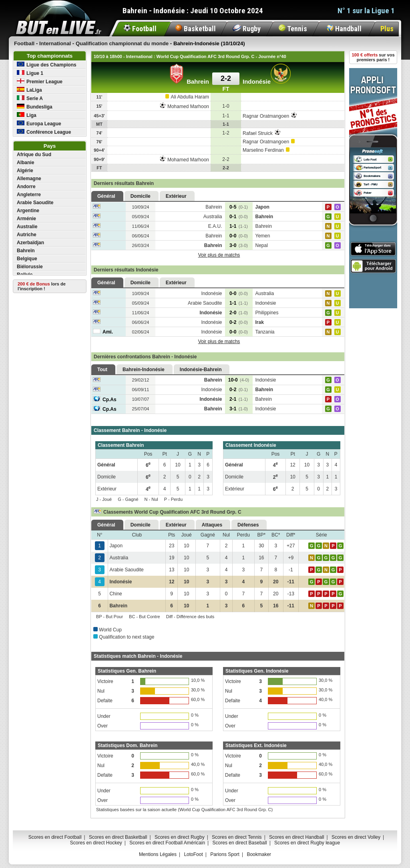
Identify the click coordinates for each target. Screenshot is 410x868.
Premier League (40, 81)
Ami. (103, 332)
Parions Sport (225, 854)
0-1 (239, 217)
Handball (344, 29)
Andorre (26, 187)
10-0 (239, 380)
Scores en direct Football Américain (167, 843)
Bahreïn (26, 251)
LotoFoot (193, 854)
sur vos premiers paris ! (373, 57)
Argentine (28, 211)
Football (140, 29)
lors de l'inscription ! (42, 286)
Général (106, 196)
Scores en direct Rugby (180, 837)
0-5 (239, 207)
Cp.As (105, 400)
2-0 (239, 313)
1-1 (239, 226)
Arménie (26, 219)
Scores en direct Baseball (240, 843)
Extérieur (176, 196)
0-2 (239, 322)
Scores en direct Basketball (118, 837)
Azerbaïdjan (30, 243)
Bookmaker (259, 854)
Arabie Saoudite (35, 203)
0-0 (239, 236)
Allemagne (29, 179)
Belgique (27, 259)
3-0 (239, 245)
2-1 (239, 399)
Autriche (27, 235)
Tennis (293, 29)
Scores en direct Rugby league (307, 843)
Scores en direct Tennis (237, 837)
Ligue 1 (30, 73)
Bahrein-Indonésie (144, 370)
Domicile (141, 196)
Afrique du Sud (34, 155)
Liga (27, 115)
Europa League (39, 124)
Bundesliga (35, 107)
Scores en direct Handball (296, 837)
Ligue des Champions (47, 65)
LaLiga (29, 90)
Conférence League (44, 132)
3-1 (239, 409)
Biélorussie (30, 267)
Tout (102, 370)
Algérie (25, 171)
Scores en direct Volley (356, 837)
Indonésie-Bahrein (201, 370)
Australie (27, 227)
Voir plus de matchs (219, 255)
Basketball (196, 29)
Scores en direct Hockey (96, 843)
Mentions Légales (158, 854)
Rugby (247, 29)
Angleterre (29, 195)
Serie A (30, 98)
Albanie (25, 163)
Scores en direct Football (55, 837)
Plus (387, 29)
